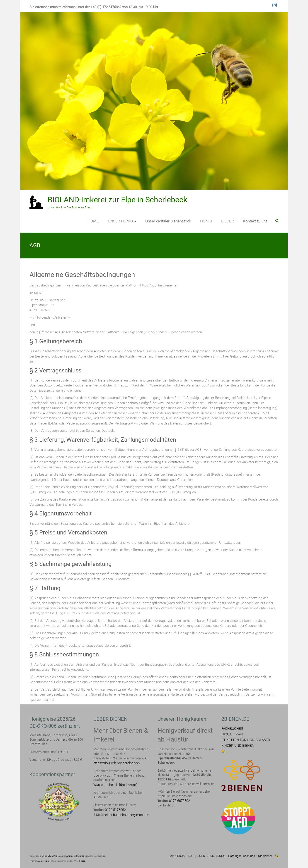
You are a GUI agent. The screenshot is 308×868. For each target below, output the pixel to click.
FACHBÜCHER (232, 729)
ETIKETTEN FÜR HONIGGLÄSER (246, 740)
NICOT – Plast (232, 734)
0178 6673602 (179, 801)
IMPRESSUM (177, 856)
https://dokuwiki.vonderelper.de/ (117, 763)
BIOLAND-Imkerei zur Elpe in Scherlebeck (117, 200)
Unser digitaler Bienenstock (168, 221)
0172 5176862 (115, 810)
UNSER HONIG (120, 221)
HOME (93, 221)
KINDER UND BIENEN (238, 746)
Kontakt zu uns (255, 221)
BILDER (228, 221)
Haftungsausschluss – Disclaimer (250, 856)
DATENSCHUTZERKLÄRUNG (207, 856)
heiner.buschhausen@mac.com (127, 815)
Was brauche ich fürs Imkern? (115, 785)
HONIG (206, 221)
